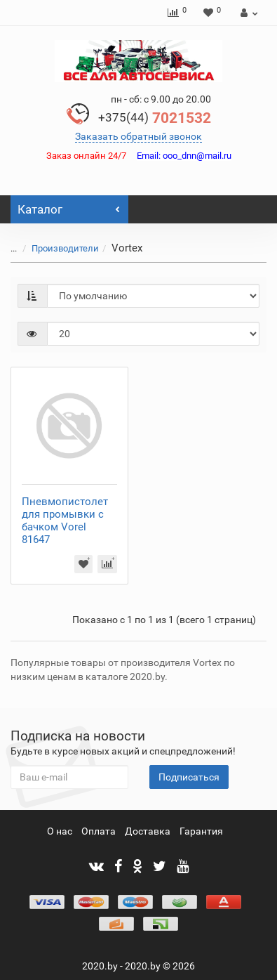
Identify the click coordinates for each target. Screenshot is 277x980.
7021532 (155, 118)
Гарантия (201, 831)
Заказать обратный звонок (138, 136)
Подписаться (189, 777)
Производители (57, 248)
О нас (60, 831)
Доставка (148, 831)
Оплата (99, 831)
